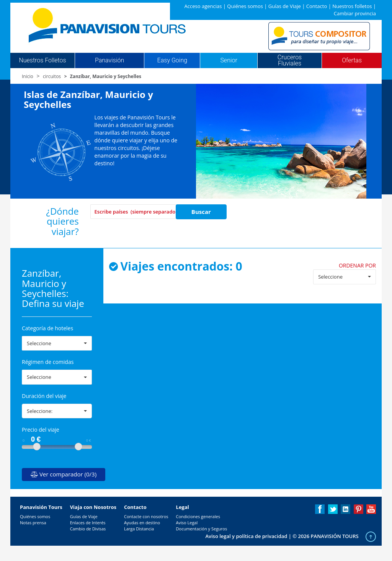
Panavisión (109, 60)
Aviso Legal (187, 523)
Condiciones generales (198, 516)
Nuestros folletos (352, 6)
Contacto (317, 6)
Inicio (28, 76)
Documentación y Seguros (202, 529)
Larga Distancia (139, 529)
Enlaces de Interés (88, 523)
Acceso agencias (203, 6)
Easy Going (172, 60)
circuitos (52, 76)
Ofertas (352, 60)
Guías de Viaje (285, 6)
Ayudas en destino (142, 523)
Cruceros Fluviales (290, 60)
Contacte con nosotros (146, 516)
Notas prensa (33, 523)
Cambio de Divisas (88, 529)
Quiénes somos (245, 6)
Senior (229, 60)
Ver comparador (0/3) (64, 474)
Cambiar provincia (355, 13)
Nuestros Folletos (42, 60)
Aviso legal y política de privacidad (246, 536)
